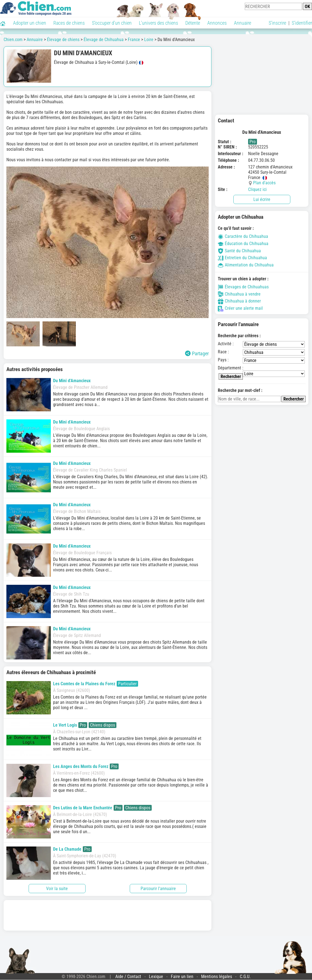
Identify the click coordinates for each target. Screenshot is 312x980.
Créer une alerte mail (240, 308)
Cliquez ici (257, 189)
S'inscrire (277, 23)
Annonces (217, 23)
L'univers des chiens (159, 23)
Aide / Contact (128, 977)
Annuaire (243, 23)
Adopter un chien (30, 23)
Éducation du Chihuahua (243, 244)
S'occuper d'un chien (112, 23)
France (134, 40)
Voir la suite (57, 889)
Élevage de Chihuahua (104, 40)
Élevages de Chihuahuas (243, 287)
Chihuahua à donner (239, 301)
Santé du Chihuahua (239, 251)
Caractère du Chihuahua (243, 236)
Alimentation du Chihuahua (246, 265)
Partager (197, 353)
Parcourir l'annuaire (158, 889)
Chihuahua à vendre (239, 294)
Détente (193, 23)
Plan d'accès (264, 183)
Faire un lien (182, 977)
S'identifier (302, 23)
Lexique (156, 977)
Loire (149, 40)
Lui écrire (262, 199)
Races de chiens (69, 23)
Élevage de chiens (63, 40)
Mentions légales (217, 977)
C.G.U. (245, 977)
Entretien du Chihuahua (242, 258)
